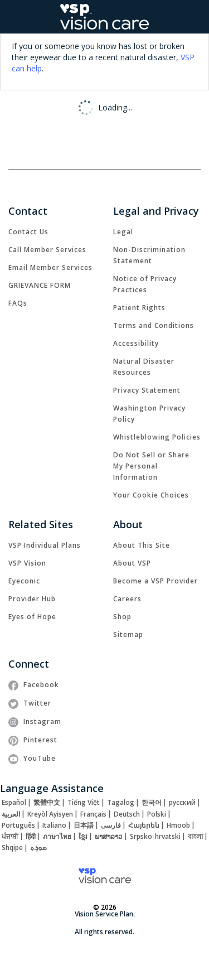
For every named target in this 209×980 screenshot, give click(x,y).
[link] (28, 232)
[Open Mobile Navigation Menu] (15, 17)
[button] (195, 17)
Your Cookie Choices (151, 495)
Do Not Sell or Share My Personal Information (151, 466)
